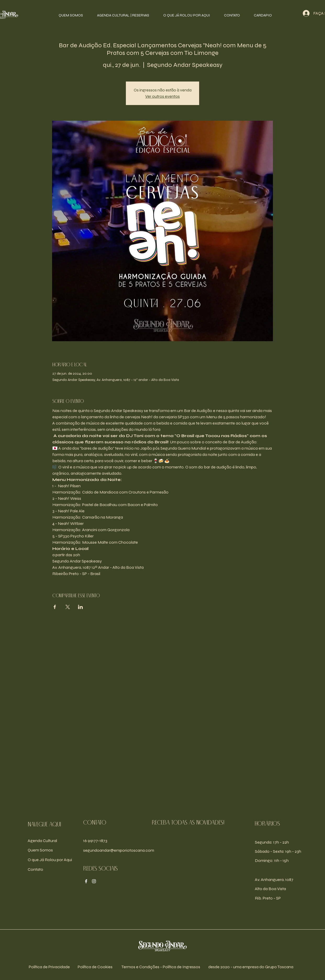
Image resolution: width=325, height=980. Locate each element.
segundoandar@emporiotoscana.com (119, 850)
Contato (35, 869)
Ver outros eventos (162, 96)
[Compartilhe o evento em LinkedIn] (80, 607)
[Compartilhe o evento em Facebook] (55, 607)
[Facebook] (86, 881)
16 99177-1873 (95, 841)
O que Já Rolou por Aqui (50, 860)
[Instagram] (94, 881)
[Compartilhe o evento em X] (68, 607)
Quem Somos (40, 850)
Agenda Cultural (42, 841)
